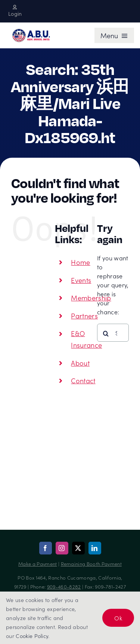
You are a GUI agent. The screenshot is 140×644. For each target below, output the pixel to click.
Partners (84, 316)
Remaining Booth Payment (91, 564)
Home (80, 262)
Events (81, 280)
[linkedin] (95, 548)
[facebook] (46, 548)
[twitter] (78, 548)
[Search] (106, 333)
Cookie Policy (32, 636)
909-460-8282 (64, 586)
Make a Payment (38, 564)
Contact (83, 380)
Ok (118, 618)
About (80, 363)
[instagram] (62, 548)
